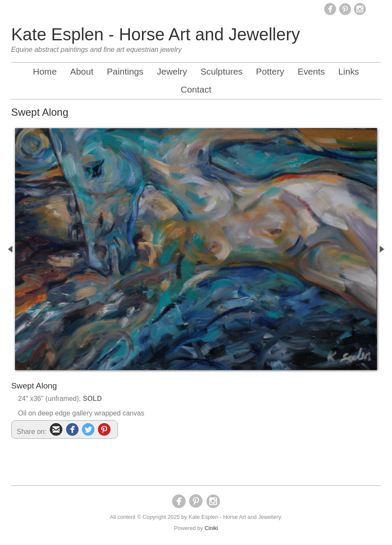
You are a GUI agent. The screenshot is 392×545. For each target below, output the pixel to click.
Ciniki (211, 528)
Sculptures (221, 71)
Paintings (125, 71)
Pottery (270, 71)
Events (311, 71)
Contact (196, 89)
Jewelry (172, 71)
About (81, 71)
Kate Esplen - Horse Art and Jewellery (156, 34)
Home (45, 71)
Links (349, 71)
